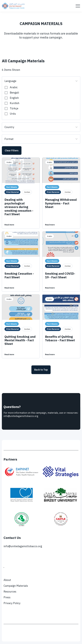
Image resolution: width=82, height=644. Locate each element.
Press (7, 597)
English (14, 97)
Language (10, 81)
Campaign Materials (16, 586)
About (7, 580)
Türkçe (14, 108)
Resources (10, 592)
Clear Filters (12, 150)
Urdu (13, 113)
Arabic (14, 87)
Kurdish (15, 103)
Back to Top (41, 370)
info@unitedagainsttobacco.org (23, 546)
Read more (9, 225)
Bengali (14, 92)
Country (9, 127)
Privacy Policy (12, 603)
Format (9, 139)
